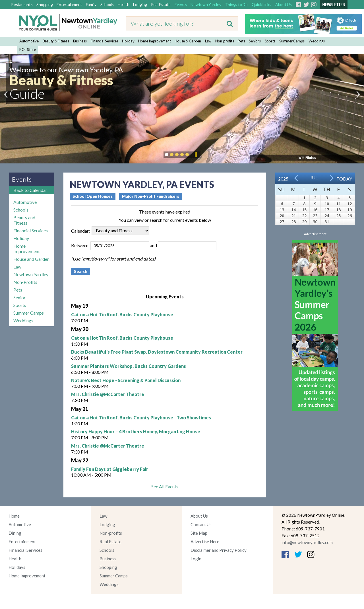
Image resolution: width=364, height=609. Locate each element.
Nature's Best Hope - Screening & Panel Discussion (126, 380)
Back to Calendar (30, 190)
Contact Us (201, 524)
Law (208, 41)
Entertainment (69, 4)
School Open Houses (93, 196)
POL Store (28, 50)
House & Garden (188, 41)
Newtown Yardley (206, 4)
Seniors (255, 41)
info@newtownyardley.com (307, 542)
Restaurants (22, 4)
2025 (283, 179)
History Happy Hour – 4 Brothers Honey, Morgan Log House (136, 431)
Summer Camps (292, 41)
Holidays (17, 567)
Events (181, 4)
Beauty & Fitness (56, 41)
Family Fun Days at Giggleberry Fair (110, 469)
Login (196, 559)
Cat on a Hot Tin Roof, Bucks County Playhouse (122, 314)
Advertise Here (205, 542)
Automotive (29, 41)
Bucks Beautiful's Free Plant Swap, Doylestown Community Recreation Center (157, 352)
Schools (107, 4)
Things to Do (236, 4)
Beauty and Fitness (24, 220)
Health (124, 4)
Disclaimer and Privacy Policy (219, 550)
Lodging (140, 4)
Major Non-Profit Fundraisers (151, 196)
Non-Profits (25, 282)
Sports (270, 41)
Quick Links (261, 4)
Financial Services (105, 41)
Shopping (45, 4)
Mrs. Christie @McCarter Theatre (108, 394)
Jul (314, 178)
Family (91, 4)
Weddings (317, 41)
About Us (284, 4)
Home (14, 516)
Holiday (128, 41)
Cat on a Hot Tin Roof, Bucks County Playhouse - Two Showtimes (141, 418)
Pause (196, 155)
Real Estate (161, 4)
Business (80, 41)
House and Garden (31, 259)
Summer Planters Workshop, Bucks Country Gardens (129, 366)
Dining (15, 533)
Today (344, 179)
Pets (241, 41)
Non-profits (225, 41)
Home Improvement (154, 41)
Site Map (199, 533)
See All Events (165, 486)
